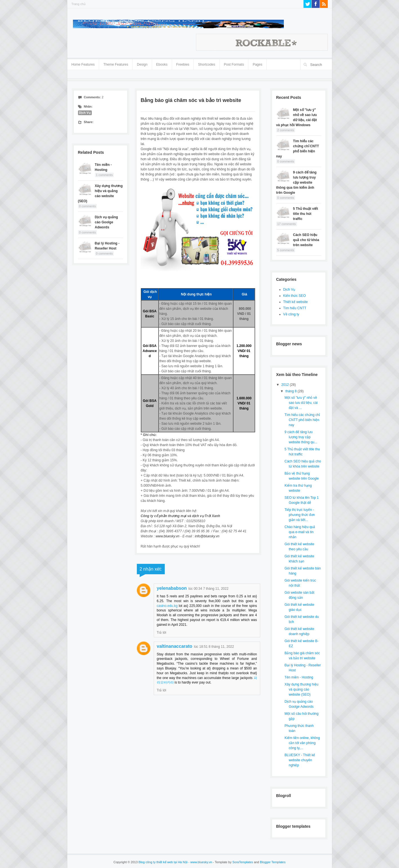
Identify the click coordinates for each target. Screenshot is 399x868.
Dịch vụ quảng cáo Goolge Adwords (106, 222)
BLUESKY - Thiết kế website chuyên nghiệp (300, 760)
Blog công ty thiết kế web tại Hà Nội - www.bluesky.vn (175, 862)
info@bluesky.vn (207, 536)
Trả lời (162, 633)
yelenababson (172, 588)
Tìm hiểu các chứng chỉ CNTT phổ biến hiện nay (302, 420)
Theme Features (116, 64)
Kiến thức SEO (295, 296)
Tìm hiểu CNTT (295, 308)
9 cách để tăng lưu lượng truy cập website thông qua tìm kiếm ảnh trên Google (297, 182)
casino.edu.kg (167, 606)
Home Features (83, 64)
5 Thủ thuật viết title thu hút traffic (306, 214)
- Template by (232, 862)
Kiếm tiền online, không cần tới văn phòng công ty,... (302, 743)
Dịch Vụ (85, 113)
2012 (286, 385)
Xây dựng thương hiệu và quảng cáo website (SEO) (301, 689)
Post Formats (234, 64)
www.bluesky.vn (168, 536)
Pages (257, 64)
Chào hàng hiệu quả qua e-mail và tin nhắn (300, 532)
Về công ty (291, 314)
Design (142, 64)
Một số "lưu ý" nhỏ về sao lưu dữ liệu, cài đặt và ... (301, 403)
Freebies (183, 64)
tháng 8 (291, 391)
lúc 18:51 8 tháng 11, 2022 (214, 647)
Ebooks (162, 64)
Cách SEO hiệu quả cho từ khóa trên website (306, 240)
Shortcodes (207, 64)
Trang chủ (79, 4)
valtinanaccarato (175, 646)
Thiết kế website (296, 302)
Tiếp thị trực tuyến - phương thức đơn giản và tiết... (300, 515)
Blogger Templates (273, 862)
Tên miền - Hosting (299, 677)
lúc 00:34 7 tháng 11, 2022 (208, 589)
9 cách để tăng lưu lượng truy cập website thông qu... (301, 437)
